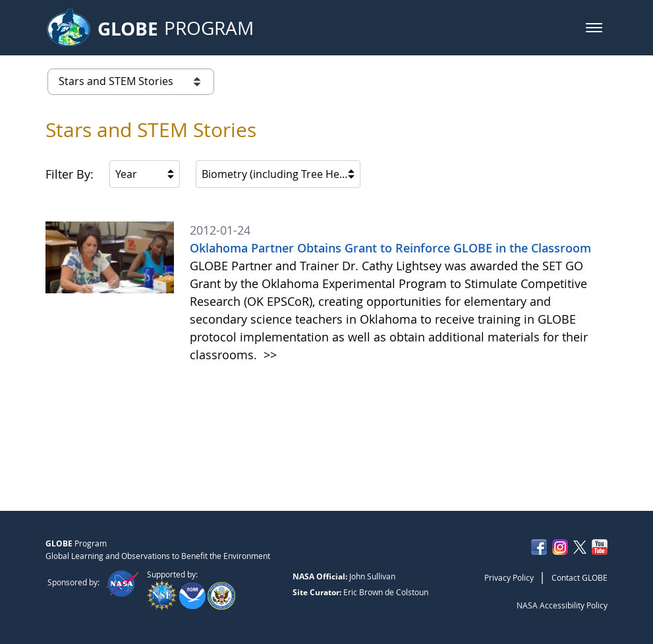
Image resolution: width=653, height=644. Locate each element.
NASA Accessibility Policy (562, 605)
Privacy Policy (509, 577)
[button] (594, 28)
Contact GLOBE (580, 577)
